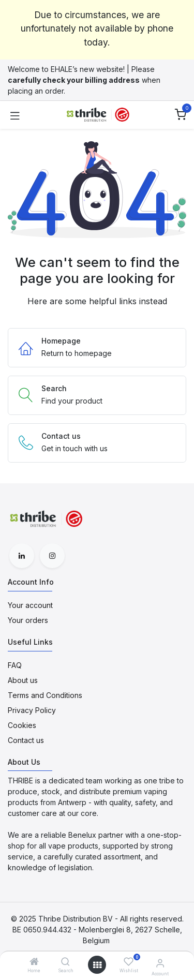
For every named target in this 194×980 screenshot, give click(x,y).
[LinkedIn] (22, 556)
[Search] (65, 962)
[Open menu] (97, 965)
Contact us (26, 740)
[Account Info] (160, 963)
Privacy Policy (32, 710)
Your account (30, 605)
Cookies (22, 725)
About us (23, 680)
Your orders (28, 620)
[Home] (34, 962)
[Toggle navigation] (15, 115)
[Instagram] (52, 556)
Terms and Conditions (45, 695)
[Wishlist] (129, 962)
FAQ (15, 665)
